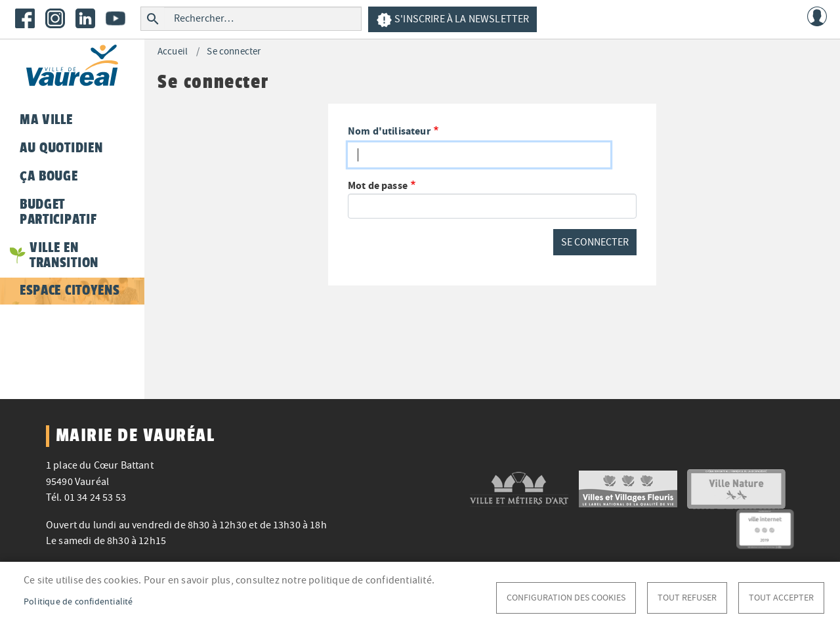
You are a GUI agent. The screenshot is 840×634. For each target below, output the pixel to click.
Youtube (115, 18)
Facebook (25, 18)
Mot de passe (378, 185)
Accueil (173, 52)
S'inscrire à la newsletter (452, 20)
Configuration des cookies (566, 598)
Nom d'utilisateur (389, 131)
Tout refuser (687, 598)
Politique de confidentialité (78, 602)
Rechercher (153, 19)
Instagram (55, 18)
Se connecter (234, 52)
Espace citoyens (70, 290)
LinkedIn (85, 18)
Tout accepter (781, 598)
